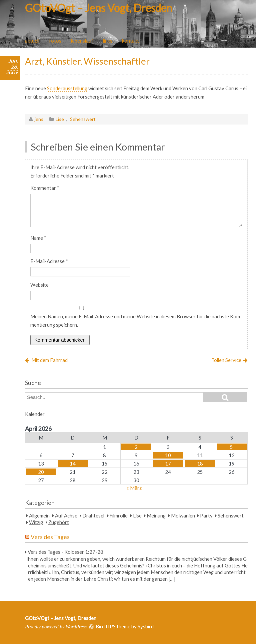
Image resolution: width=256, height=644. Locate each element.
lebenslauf (82, 41)
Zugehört (59, 522)
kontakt (130, 41)
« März (134, 488)
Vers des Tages (50, 537)
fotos (55, 41)
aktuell (32, 41)
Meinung (156, 515)
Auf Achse (66, 515)
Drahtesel (93, 515)
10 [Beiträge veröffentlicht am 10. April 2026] (168, 455)
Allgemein (39, 515)
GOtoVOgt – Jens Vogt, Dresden (99, 8)
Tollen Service (226, 360)
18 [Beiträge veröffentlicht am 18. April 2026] (200, 464)
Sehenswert (83, 119)
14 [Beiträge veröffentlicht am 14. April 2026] (73, 464)
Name (38, 238)
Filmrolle (118, 515)
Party (206, 515)
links (108, 41)
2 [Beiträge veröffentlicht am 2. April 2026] (136, 447)
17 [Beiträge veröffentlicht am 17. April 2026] (168, 464)
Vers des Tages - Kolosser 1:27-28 (65, 552)
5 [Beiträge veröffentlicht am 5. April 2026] (231, 447)
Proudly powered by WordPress (56, 627)
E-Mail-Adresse (49, 261)
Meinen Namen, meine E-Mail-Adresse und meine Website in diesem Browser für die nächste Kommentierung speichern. (135, 321)
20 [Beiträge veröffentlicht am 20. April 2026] (41, 472)
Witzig (36, 522)
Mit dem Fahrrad (49, 360)
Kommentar (45, 188)
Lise (60, 119)
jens (39, 119)
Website (39, 285)
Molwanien (183, 515)
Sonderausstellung (67, 88)
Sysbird (146, 626)
